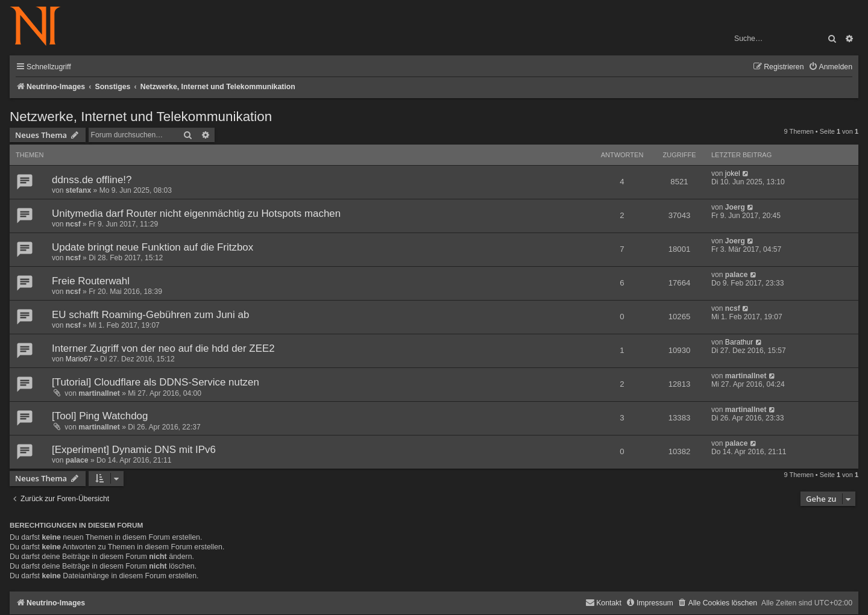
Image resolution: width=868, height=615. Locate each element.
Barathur (739, 342)
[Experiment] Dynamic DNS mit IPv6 (134, 450)
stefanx (78, 190)
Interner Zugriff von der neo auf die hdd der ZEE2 (163, 348)
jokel (733, 173)
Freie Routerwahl (91, 281)
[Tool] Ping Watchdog (100, 416)
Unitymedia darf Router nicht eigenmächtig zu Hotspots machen (196, 214)
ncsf (73, 224)
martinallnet (99, 393)
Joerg (735, 207)
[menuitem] (830, 67)
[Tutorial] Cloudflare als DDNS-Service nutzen (156, 382)
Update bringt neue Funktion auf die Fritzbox (153, 247)
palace (737, 275)
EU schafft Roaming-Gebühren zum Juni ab (150, 315)
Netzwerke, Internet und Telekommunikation (141, 117)
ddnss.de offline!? (92, 180)
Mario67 (79, 359)
